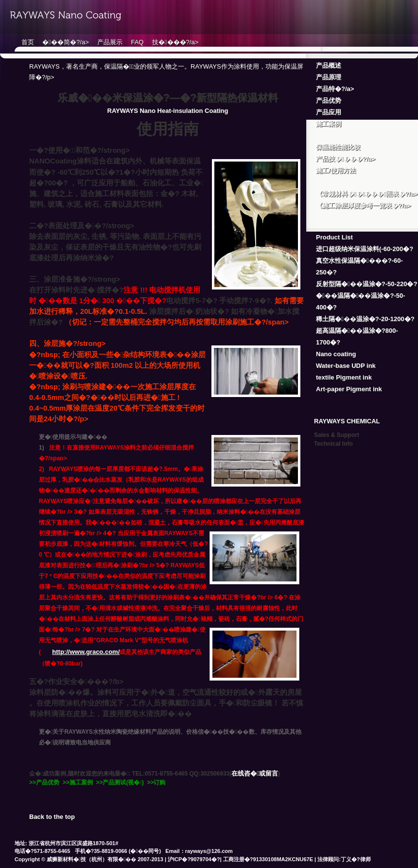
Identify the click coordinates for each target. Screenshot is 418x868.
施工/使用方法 (336, 171)
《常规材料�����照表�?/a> (367, 194)
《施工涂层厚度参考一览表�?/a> (363, 206)
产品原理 (329, 77)
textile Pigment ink (344, 377)
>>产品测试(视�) (120, 782)
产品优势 (329, 100)
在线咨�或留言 (255, 773)
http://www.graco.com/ (86, 652)
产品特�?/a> (335, 89)
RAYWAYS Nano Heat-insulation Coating (168, 111)
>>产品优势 (44, 782)
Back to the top (52, 817)
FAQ (137, 42)
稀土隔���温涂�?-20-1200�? (365, 319)
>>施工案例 (78, 782)
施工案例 (329, 124)
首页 (28, 42)
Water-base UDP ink (346, 366)
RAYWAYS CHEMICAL (347, 421)
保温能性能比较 (338, 147)
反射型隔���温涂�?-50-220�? (366, 284)
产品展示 (110, 42)
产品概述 (329, 65)
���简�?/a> (65, 42)
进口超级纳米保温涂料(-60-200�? (365, 249)
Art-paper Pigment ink (349, 389)
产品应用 (329, 112)
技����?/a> (175, 42)
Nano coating (336, 354)
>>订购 (156, 782)
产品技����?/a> (346, 159)
